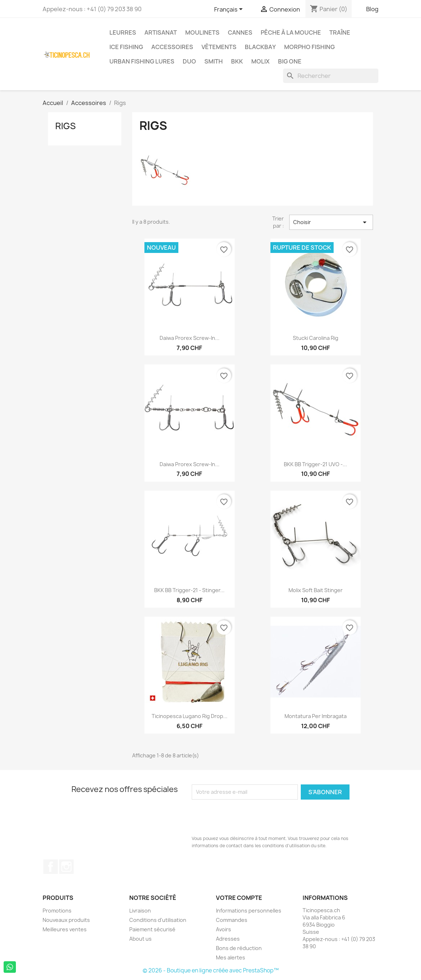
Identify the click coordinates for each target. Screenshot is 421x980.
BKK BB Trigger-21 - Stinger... (189, 590)
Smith (214, 61)
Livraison (140, 911)
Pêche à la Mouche (291, 32)
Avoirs (223, 929)
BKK (237, 61)
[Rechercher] (331, 76)
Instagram (66, 867)
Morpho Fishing (309, 47)
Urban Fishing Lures (142, 61)
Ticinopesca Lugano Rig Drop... (190, 716)
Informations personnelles (249, 911)
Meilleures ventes (65, 929)
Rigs (66, 126)
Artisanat (161, 32)
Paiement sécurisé (152, 929)
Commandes (232, 920)
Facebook (51, 867)
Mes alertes (231, 957)
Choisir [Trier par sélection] (331, 222)
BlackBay (260, 47)
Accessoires (172, 47)
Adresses (228, 939)
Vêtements (219, 47)
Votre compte (239, 898)
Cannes (240, 32)
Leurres (123, 32)
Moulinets (202, 32)
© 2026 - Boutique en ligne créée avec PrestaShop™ (211, 970)
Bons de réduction (239, 948)
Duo (189, 61)
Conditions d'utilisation (158, 920)
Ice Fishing (126, 47)
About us (140, 939)
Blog (372, 9)
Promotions (57, 911)
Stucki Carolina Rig (316, 338)
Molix (261, 61)
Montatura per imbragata (316, 716)
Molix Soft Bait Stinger (316, 590)
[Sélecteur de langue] (230, 10)
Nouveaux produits (66, 920)
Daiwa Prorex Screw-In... (190, 338)
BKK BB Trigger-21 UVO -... (315, 464)
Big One (290, 61)
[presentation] (247, 817)
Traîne (340, 32)
